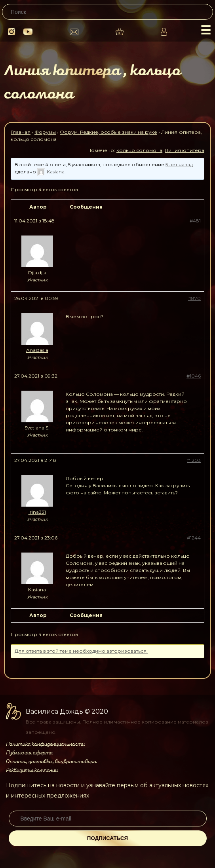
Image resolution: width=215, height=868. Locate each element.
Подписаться (107, 838)
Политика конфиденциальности (45, 744)
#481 (195, 221)
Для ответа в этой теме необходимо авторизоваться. (81, 651)
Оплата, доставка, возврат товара (51, 762)
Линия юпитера (185, 150)
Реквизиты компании (32, 770)
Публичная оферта (29, 753)
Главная (21, 132)
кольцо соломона (139, 150)
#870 (194, 298)
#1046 (194, 376)
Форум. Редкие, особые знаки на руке (108, 132)
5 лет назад (179, 164)
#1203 (194, 460)
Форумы (45, 132)
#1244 (194, 538)
